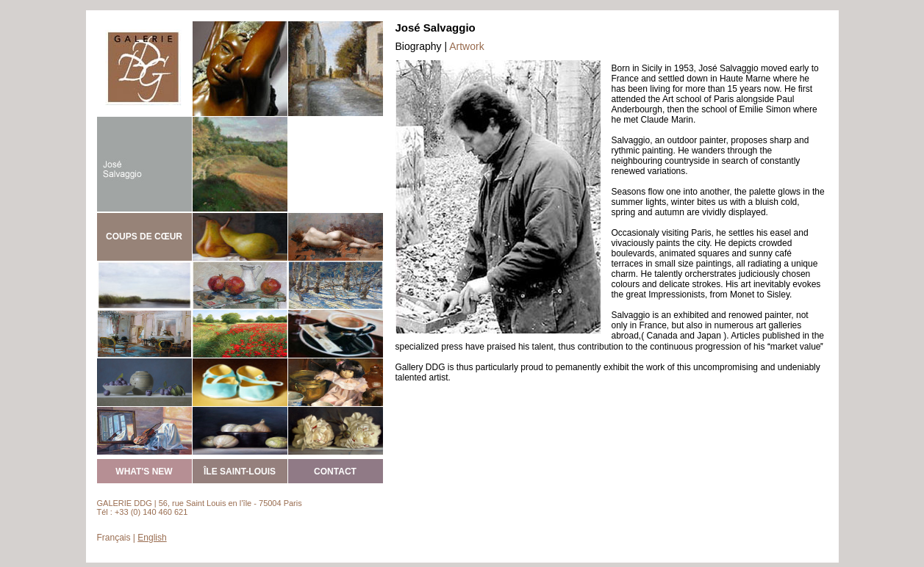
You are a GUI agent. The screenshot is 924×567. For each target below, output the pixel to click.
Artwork (466, 46)
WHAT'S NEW (144, 472)
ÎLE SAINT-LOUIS (240, 472)
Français (114, 538)
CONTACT (335, 472)
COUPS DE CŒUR (144, 236)
